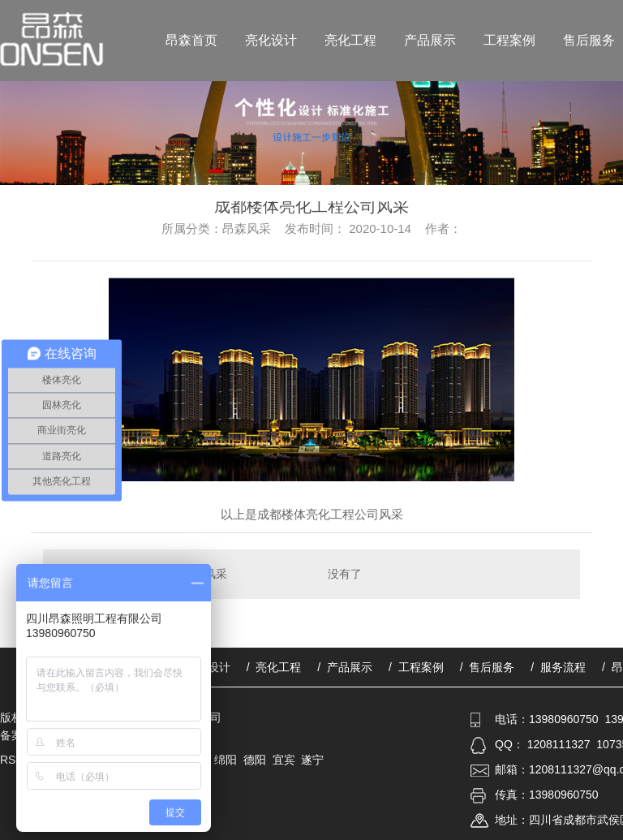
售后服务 (589, 40)
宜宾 (284, 760)
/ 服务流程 (558, 667)
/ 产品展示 (345, 667)
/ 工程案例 (416, 667)
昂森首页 (191, 40)
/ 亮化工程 (274, 667)
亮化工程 (350, 40)
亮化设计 (271, 40)
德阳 (255, 760)
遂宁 (312, 760)
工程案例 (509, 40)
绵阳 (226, 760)
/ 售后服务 (488, 667)
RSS (13, 760)
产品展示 (430, 40)
